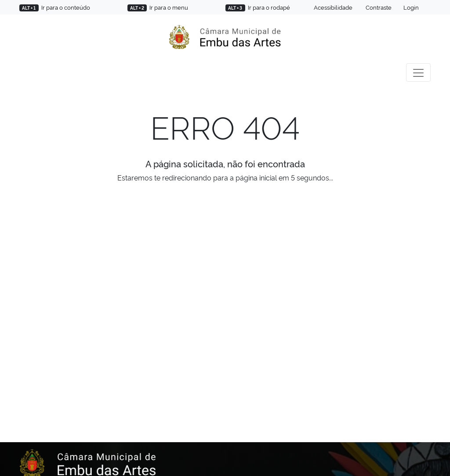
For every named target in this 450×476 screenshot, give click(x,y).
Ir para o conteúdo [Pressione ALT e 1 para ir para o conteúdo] (55, 7)
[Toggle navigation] (418, 72)
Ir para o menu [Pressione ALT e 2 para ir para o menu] (158, 7)
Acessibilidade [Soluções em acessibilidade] (332, 7)
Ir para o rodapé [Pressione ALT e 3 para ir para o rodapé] (258, 7)
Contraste (378, 7)
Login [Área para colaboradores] (411, 7)
